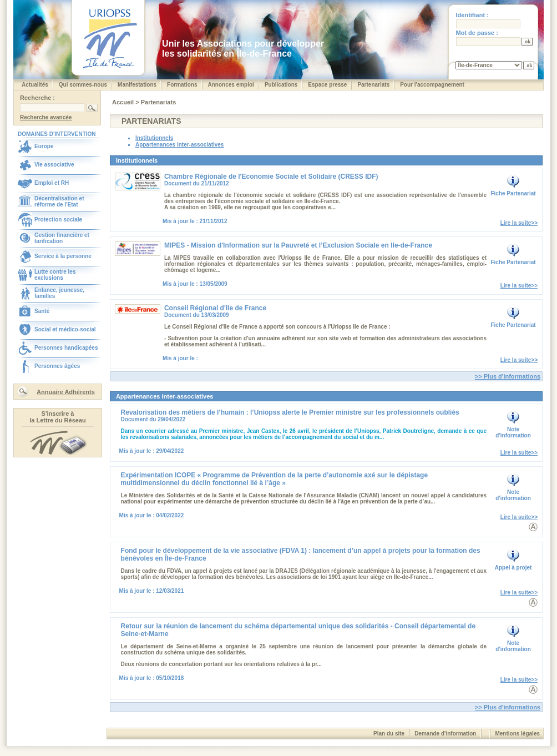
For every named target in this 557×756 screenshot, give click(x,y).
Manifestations (137, 85)
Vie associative (54, 165)
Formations (182, 85)
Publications (281, 85)
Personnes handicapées (66, 348)
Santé (42, 311)
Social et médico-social (65, 329)
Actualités (35, 85)
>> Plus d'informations (508, 376)
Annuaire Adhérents (66, 392)
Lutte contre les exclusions (55, 275)
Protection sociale (58, 220)
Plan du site (389, 734)
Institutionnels (154, 138)
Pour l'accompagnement (432, 85)
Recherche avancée (46, 117)
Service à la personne (63, 256)
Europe (44, 146)
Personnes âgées (57, 366)
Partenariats (373, 85)
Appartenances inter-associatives (180, 145)
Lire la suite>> (519, 223)
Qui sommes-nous (83, 85)
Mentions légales (517, 734)
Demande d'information (445, 734)
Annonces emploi (231, 85)
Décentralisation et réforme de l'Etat (59, 201)
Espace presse (327, 85)
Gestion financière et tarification (62, 238)
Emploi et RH (52, 183)
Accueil (124, 102)
